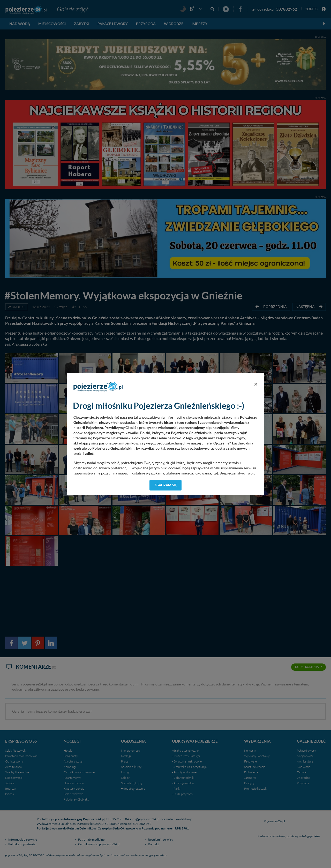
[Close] (256, 384)
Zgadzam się (166, 485)
